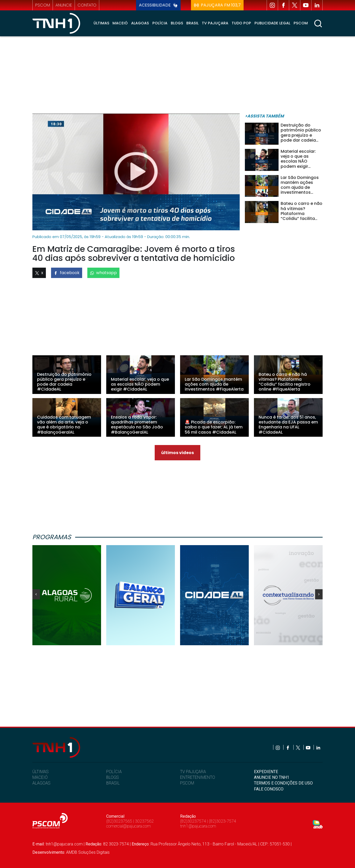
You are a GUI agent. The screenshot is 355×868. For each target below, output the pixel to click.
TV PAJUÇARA (193, 772)
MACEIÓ (40, 777)
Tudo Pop (241, 23)
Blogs (177, 23)
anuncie (64, 5)
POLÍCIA (114, 772)
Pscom (301, 23)
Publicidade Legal (272, 23)
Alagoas (140, 23)
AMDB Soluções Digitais (88, 852)
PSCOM (187, 783)
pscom (43, 5)
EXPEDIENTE (266, 772)
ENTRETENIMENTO (198, 777)
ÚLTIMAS (40, 772)
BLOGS (112, 777)
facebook (67, 273)
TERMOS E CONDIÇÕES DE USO (283, 783)
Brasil (192, 23)
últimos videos (177, 453)
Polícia (160, 23)
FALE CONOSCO (269, 789)
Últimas (101, 23)
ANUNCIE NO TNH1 (272, 777)
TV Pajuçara (215, 23)
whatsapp (103, 273)
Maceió (120, 23)
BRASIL (113, 783)
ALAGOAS (41, 783)
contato (87, 5)
